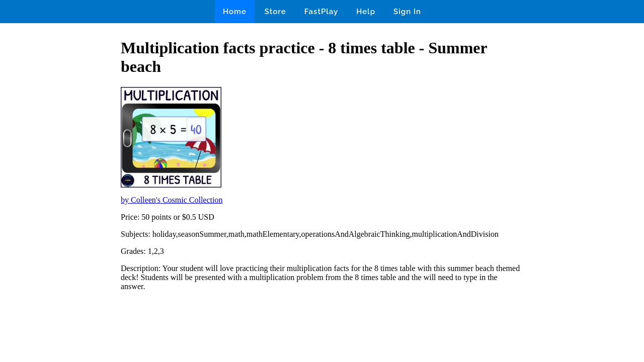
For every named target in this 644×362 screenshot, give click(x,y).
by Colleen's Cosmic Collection (172, 200)
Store (275, 12)
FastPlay (321, 12)
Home (235, 12)
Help (366, 12)
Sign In (407, 12)
